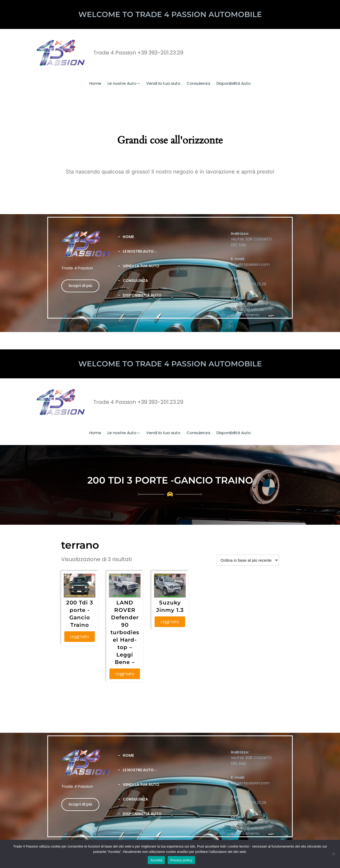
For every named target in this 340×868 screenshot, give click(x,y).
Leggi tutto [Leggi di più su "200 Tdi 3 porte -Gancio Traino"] (80, 636)
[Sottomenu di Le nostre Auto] (139, 83)
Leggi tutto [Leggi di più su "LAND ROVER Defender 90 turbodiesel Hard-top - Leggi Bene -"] (125, 674)
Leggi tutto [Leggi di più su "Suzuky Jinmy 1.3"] (170, 622)
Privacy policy (181, 860)
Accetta (156, 860)
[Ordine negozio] (248, 560)
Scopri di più (80, 286)
